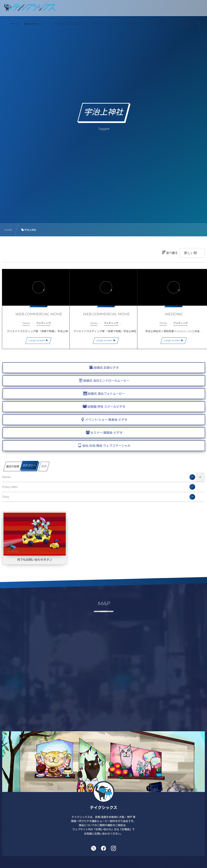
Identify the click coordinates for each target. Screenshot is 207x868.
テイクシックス (104, 808)
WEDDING (171, 311)
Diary (99, 497)
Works (99, 477)
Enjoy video (99, 487)
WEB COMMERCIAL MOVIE (36, 311)
